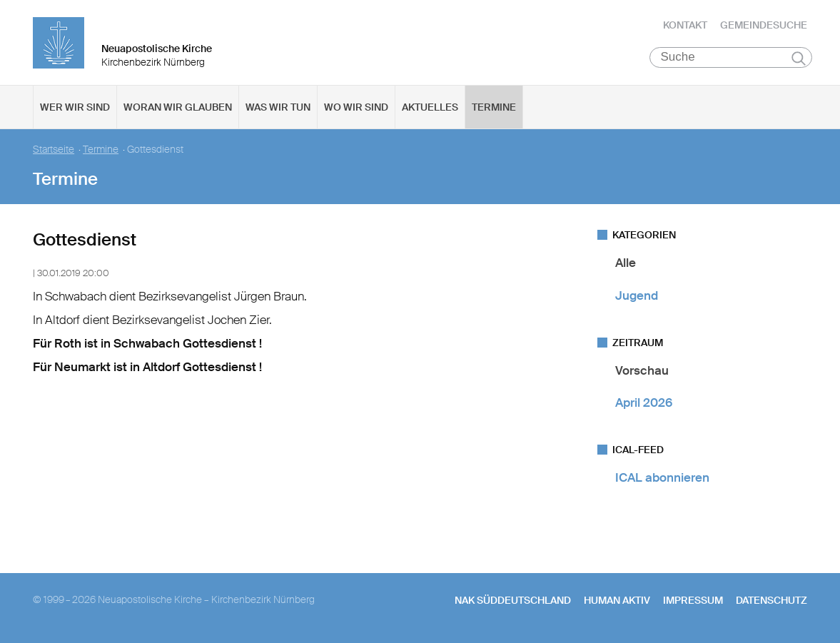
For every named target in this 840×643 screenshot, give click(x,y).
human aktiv (617, 600)
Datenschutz (771, 600)
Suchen (799, 59)
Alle (626, 263)
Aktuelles (430, 108)
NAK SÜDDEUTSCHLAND (513, 600)
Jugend (637, 295)
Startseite (54, 150)
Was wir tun (278, 108)
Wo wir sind (356, 108)
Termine (494, 108)
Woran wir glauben (178, 108)
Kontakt (685, 25)
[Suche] (731, 58)
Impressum (693, 600)
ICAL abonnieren (662, 478)
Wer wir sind (75, 108)
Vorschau (642, 371)
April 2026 (644, 403)
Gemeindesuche (764, 25)
